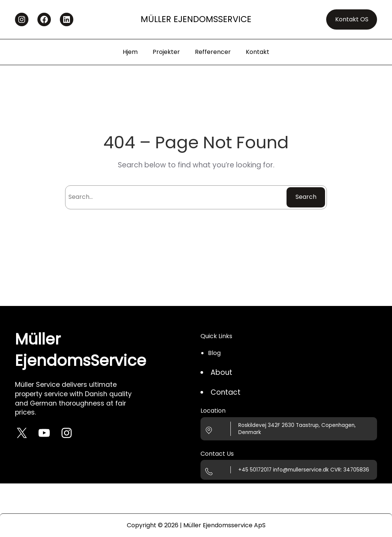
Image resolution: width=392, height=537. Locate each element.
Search (306, 197)
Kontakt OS (352, 19)
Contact (226, 392)
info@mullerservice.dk (301, 470)
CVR (336, 470)
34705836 (356, 470)
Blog (214, 353)
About (221, 372)
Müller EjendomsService (196, 19)
